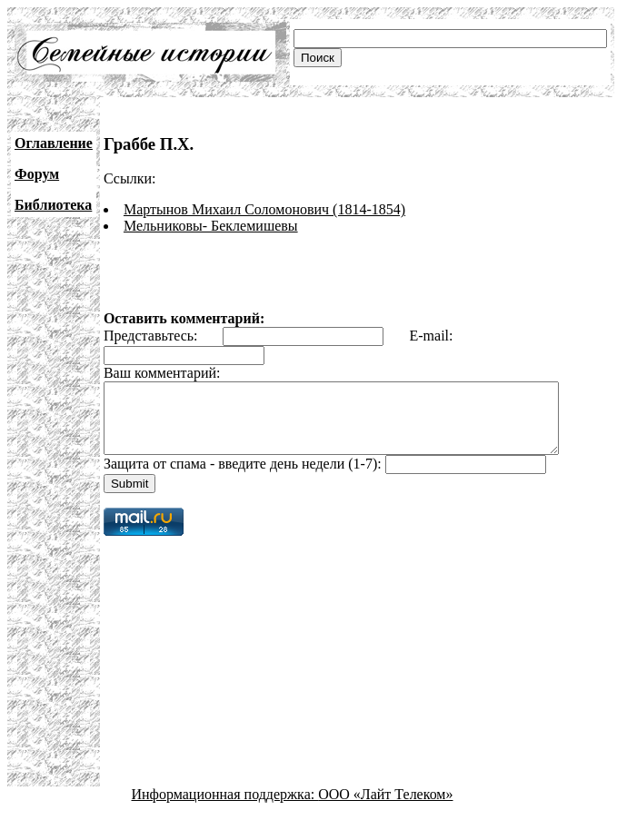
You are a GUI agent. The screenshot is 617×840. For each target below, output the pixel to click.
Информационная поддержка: (225, 808)
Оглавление (54, 143)
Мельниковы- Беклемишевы (211, 226)
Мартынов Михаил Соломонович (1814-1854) (264, 209)
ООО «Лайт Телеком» (385, 808)
